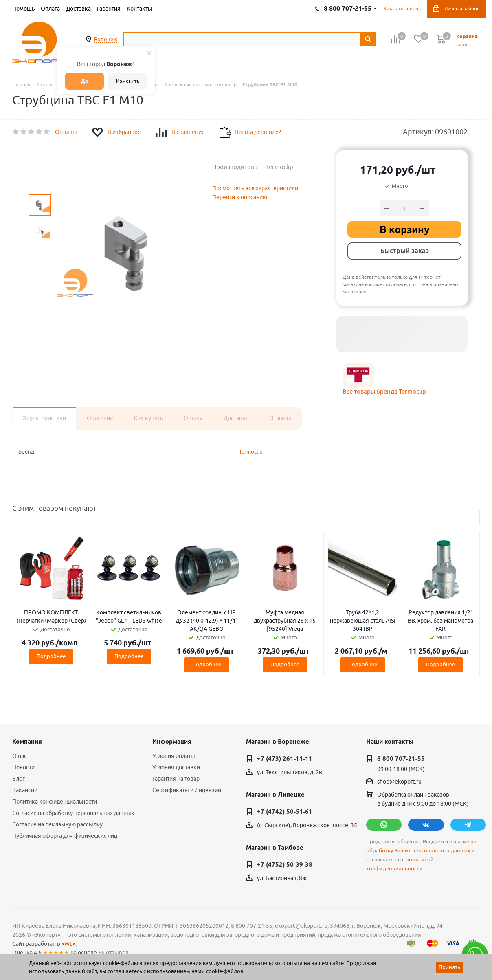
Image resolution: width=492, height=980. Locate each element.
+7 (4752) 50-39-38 (285, 865)
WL (68, 944)
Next (473, 517)
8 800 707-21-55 (401, 759)
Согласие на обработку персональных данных (73, 813)
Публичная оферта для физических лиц (65, 836)
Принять (449, 967)
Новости (23, 767)
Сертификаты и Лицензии (187, 790)
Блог (19, 779)
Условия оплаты (174, 756)
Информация (172, 742)
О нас (20, 756)
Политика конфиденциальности (55, 802)
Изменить (128, 81)
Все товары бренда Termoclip (384, 391)
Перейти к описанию (240, 197)
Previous (460, 517)
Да (85, 81)
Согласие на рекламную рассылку (57, 824)
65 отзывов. (114, 953)
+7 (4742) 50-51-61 (285, 812)
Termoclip (251, 451)
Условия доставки (176, 767)
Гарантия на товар (176, 779)
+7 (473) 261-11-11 (285, 759)
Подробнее (51, 656)
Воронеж (106, 39)
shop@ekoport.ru (399, 782)
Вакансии (25, 790)
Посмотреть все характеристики (255, 188)
